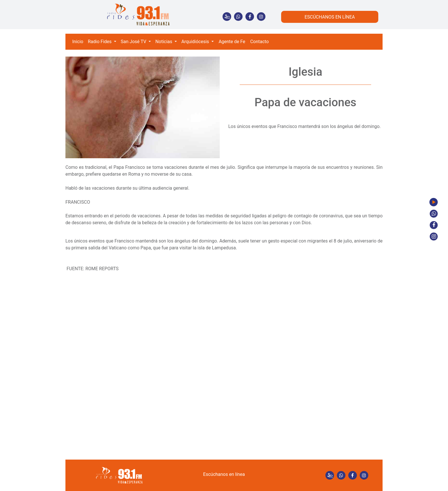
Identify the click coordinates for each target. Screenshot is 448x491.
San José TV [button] (134, 42)
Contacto (260, 42)
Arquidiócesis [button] (196, 42)
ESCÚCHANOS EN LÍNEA (330, 17)
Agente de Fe (232, 42)
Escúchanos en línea (224, 474)
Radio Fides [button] (100, 42)
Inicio (78, 42)
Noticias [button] (164, 42)
